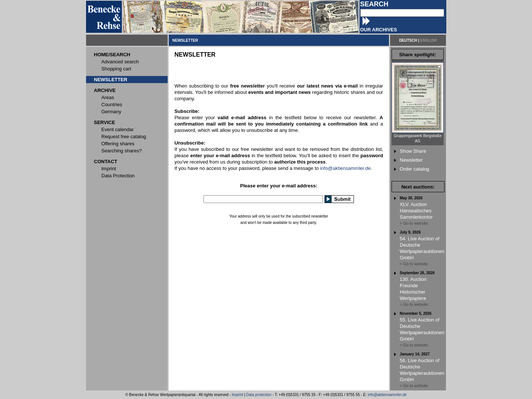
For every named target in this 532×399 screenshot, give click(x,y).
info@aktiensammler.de (345, 168)
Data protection (259, 395)
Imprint (237, 395)
